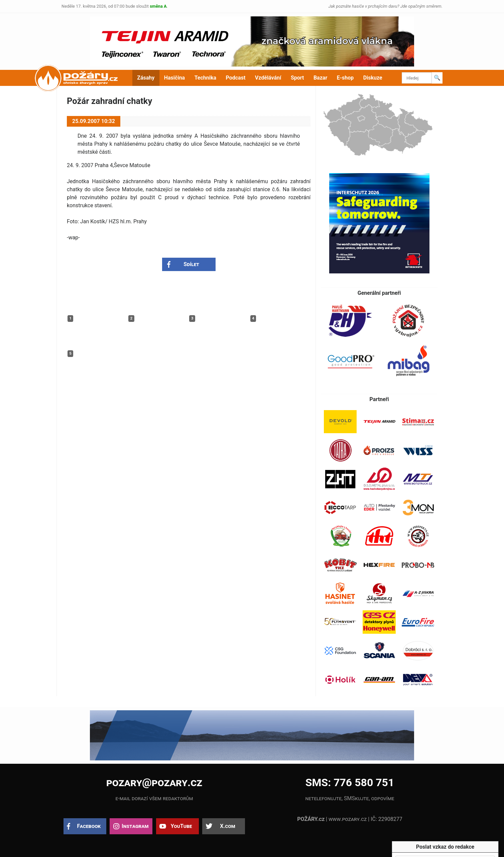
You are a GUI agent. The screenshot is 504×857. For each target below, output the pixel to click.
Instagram (135, 826)
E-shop (345, 78)
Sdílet (191, 264)
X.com (227, 826)
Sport (297, 78)
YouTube (181, 826)
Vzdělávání (268, 78)
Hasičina (174, 78)
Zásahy (146, 78)
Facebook (89, 826)
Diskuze (373, 78)
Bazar (320, 78)
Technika (205, 78)
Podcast (236, 78)
